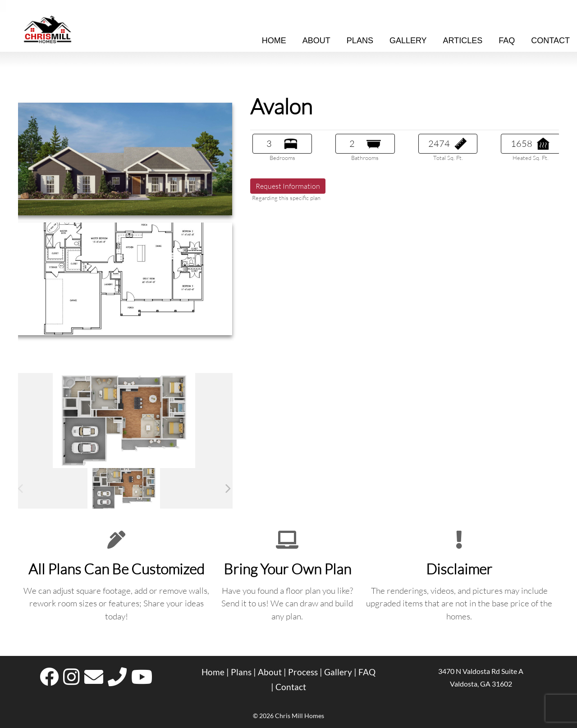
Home (274, 41)
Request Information (288, 186)
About (316, 41)
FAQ (367, 672)
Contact (291, 687)
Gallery (408, 41)
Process (303, 672)
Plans (360, 41)
